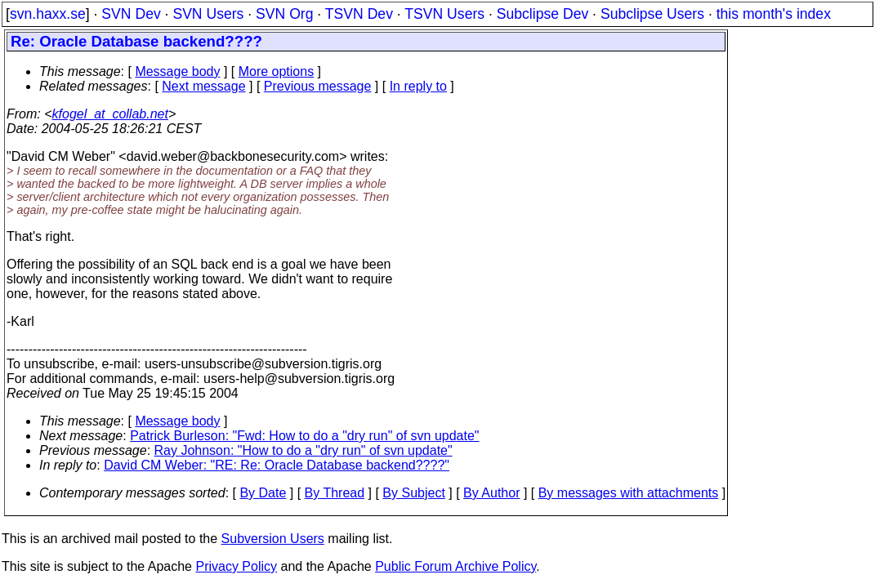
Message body (177, 71)
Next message (203, 86)
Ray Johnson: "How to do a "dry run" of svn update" (304, 450)
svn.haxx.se (48, 14)
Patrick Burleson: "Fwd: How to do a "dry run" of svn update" (304, 436)
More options (277, 71)
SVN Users (208, 14)
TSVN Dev (359, 14)
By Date (263, 493)
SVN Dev (131, 14)
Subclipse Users (652, 14)
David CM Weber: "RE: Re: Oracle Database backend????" (277, 465)
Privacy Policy (236, 566)
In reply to (418, 86)
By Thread (335, 493)
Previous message (318, 86)
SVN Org (284, 14)
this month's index (774, 14)
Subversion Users (273, 539)
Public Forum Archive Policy (455, 566)
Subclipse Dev (542, 14)
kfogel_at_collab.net (110, 114)
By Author (491, 493)
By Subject (413, 493)
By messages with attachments (629, 493)
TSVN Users (444, 14)
